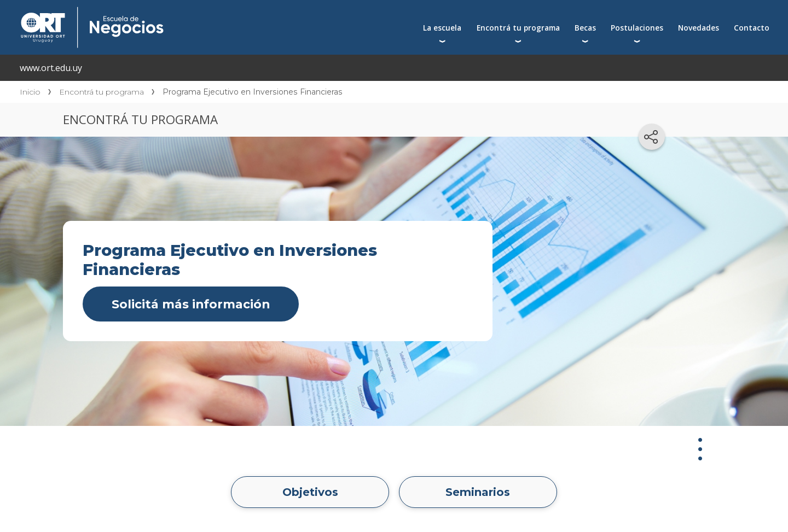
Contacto (752, 28)
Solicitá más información (191, 304)
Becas (585, 28)
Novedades (699, 28)
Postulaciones (637, 28)
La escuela (442, 28)
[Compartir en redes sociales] (652, 137)
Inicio (30, 92)
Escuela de (201, 12)
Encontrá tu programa (518, 28)
